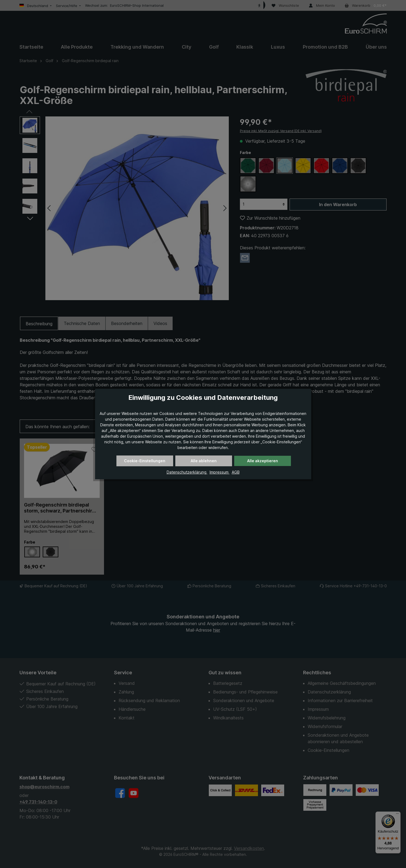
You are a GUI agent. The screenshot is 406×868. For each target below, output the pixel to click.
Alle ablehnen (204, 461)
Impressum (220, 472)
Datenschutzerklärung (187, 472)
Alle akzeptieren (263, 461)
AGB (236, 472)
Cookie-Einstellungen (145, 461)
